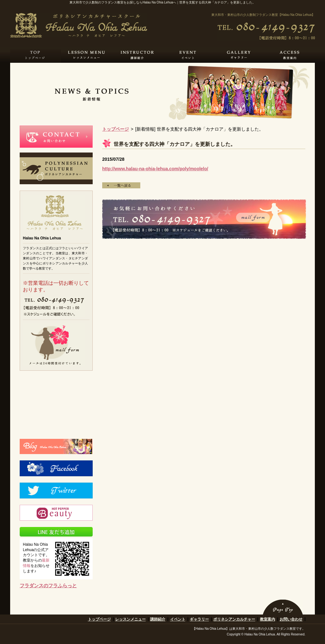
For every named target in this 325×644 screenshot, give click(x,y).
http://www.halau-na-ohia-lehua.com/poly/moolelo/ (155, 169)
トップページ (116, 129)
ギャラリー (199, 619)
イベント (178, 619)
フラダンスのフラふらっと (48, 585)
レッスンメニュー (130, 619)
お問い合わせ (291, 619)
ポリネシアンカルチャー (234, 619)
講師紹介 (158, 619)
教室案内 (268, 619)
